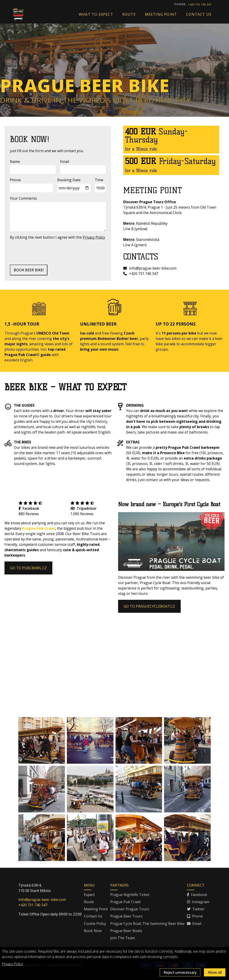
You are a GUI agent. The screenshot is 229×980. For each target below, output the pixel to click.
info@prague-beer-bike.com (150, 268)
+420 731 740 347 (200, 4)
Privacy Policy (12, 964)
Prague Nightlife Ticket (130, 895)
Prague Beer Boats (126, 931)
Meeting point (161, 14)
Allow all (215, 972)
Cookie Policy (95, 924)
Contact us (199, 14)
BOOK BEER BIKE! (29, 270)
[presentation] (44, 252)
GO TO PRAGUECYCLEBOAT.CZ (149, 606)
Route (129, 14)
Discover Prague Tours (130, 909)
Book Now (93, 931)
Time (99, 180)
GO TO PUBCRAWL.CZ (28, 568)
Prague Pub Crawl (39, 528)
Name (15, 162)
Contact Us (93, 916)
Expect (89, 895)
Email (65, 162)
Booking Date (69, 180)
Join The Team (123, 938)
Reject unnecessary (180, 972)
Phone (15, 180)
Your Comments (23, 198)
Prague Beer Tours (126, 916)
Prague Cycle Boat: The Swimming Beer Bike (147, 924)
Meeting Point (96, 909)
